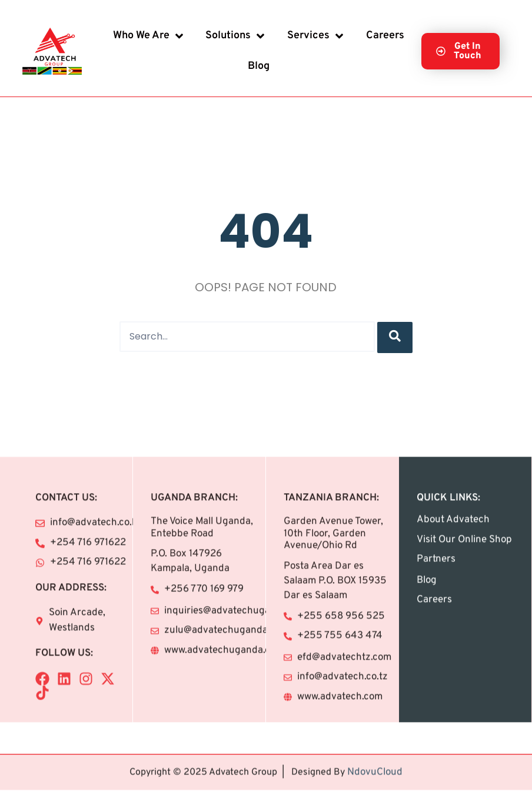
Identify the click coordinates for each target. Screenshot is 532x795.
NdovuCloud (375, 761)
